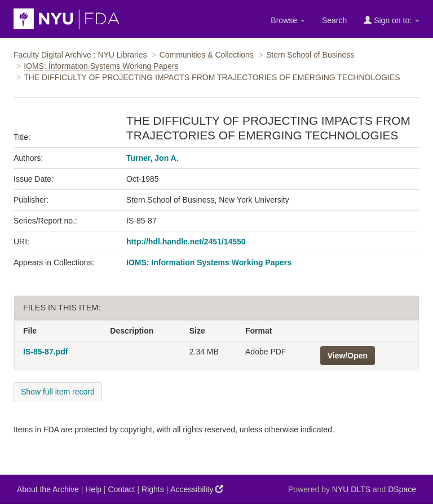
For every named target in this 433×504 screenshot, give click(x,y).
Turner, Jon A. (153, 158)
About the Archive (48, 489)
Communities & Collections (207, 55)
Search (334, 20)
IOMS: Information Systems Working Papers (101, 66)
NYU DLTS (351, 489)
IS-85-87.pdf (45, 352)
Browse (288, 20)
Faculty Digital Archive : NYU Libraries (80, 55)
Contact (121, 489)
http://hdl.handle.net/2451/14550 (186, 242)
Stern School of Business (310, 55)
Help (93, 489)
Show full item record (58, 392)
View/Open (348, 356)
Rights (153, 489)
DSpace (402, 489)
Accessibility (197, 489)
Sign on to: (392, 20)
